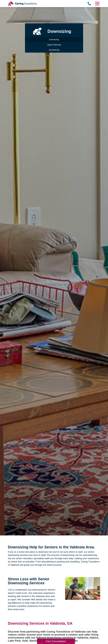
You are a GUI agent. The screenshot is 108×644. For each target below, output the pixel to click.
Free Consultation (56, 641)
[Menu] (97, 4)
